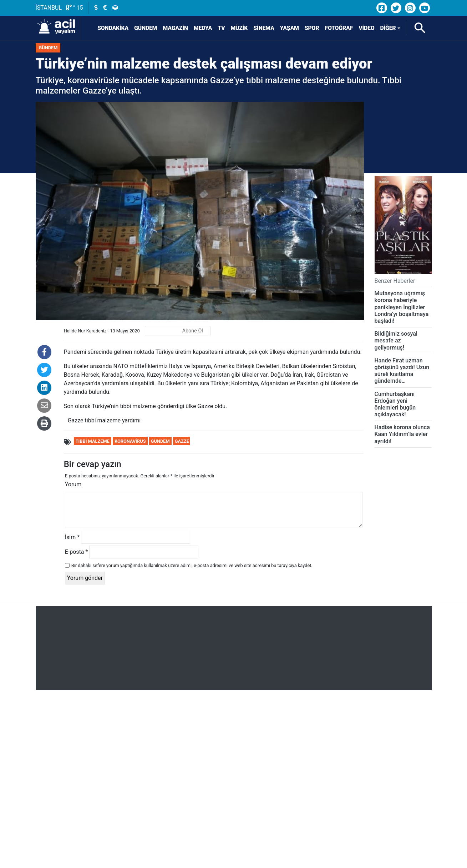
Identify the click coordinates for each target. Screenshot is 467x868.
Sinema (264, 28)
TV (221, 28)
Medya (203, 28)
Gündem (146, 28)
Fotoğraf (339, 28)
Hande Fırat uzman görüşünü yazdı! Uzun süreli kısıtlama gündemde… (402, 371)
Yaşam (290, 28)
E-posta (77, 552)
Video (366, 28)
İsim (72, 537)
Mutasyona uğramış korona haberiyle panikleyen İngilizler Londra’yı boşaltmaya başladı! (402, 307)
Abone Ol (193, 331)
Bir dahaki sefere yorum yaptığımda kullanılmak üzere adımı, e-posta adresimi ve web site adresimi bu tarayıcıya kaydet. (192, 565)
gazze (182, 441)
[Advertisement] (234, 648)
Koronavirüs (130, 441)
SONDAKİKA (109, 28)
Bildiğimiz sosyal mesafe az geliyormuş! (396, 340)
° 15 (75, 8)
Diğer (388, 28)
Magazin (175, 28)
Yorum (73, 484)
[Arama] (420, 28)
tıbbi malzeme (93, 441)
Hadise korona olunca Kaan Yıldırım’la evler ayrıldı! (402, 434)
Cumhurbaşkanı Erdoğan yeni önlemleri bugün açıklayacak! (395, 404)
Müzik (239, 28)
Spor (312, 28)
